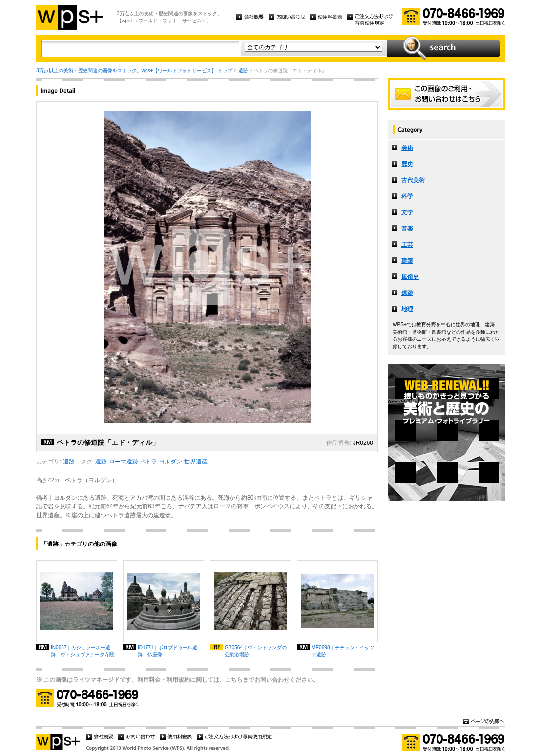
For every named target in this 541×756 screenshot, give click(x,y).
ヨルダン (170, 462)
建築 (407, 261)
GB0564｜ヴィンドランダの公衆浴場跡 (256, 651)
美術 (407, 148)
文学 (407, 212)
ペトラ (148, 462)
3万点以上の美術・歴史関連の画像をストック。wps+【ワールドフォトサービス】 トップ (134, 71)
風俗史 (410, 277)
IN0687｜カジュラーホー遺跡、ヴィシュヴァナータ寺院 (83, 651)
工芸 (407, 245)
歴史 (407, 164)
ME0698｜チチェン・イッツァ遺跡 (343, 651)
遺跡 (243, 71)
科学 (407, 196)
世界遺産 (196, 462)
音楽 (407, 229)
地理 (407, 309)
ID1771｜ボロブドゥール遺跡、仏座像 (168, 651)
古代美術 (413, 180)
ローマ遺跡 (124, 462)
